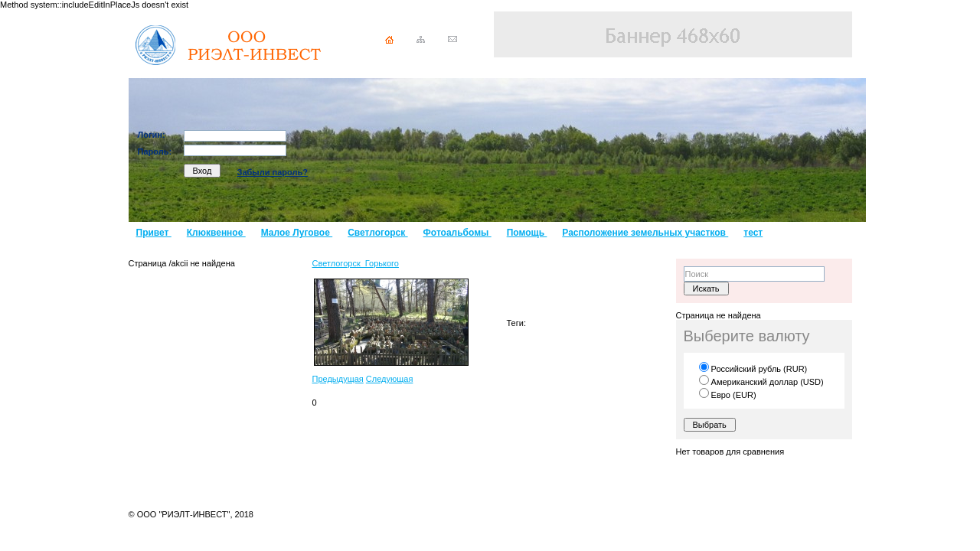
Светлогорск (377, 233)
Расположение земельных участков (645, 233)
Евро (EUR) (728, 395)
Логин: (152, 135)
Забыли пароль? (273, 172)
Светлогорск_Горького (356, 263)
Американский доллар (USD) (761, 382)
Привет (154, 233)
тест (753, 233)
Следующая (390, 379)
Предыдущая (338, 379)
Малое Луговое (297, 233)
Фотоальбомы (457, 233)
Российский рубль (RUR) (753, 369)
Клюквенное (216, 233)
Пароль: (155, 152)
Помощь (527, 233)
